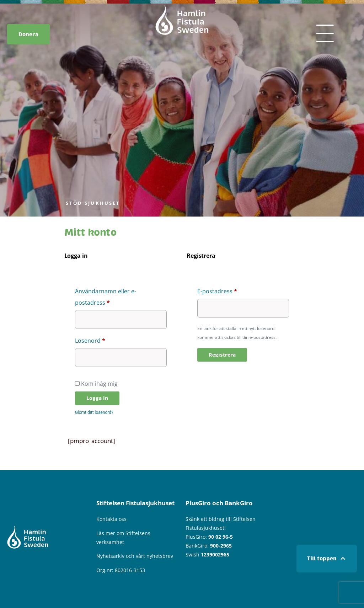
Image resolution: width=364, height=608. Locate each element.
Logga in (97, 398)
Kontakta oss (111, 519)
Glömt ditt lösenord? (94, 412)
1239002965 (215, 554)
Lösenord (107, 340)
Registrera (222, 355)
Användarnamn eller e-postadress (109, 296)
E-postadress (234, 290)
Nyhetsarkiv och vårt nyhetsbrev (135, 556)
